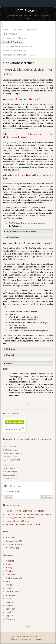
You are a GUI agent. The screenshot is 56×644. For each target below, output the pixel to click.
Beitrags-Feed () (14, 541)
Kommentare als (15, 544)
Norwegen (10, 602)
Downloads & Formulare (14, 55)
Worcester (10, 619)
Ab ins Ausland (10, 34)
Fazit (8, 581)
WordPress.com (36, 639)
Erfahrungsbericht (14, 578)
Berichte (9, 571)
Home (6, 30)
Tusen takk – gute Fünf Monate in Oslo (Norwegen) (28, 514)
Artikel (9, 564)
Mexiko (9, 599)
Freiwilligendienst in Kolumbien (20, 518)
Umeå (8, 612)
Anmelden (10, 537)
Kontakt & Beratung (12, 42)
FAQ (32, 55)
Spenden (32, 30)
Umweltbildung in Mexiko (17, 521)
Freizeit (9, 588)
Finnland (10, 585)
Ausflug (9, 568)
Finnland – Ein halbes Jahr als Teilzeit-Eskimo (26, 511)
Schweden (10, 609)
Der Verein (18, 30)
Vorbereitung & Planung (14, 38)
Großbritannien (13, 592)
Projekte (9, 605)
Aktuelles (10, 561)
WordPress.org (12, 548)
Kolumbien (11, 595)
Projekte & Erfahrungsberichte (17, 46)
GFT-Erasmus (28, 11)
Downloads (11, 574)
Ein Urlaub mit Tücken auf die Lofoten (23, 525)
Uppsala (9, 616)
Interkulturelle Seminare (14, 50)
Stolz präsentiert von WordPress (25, 637)
